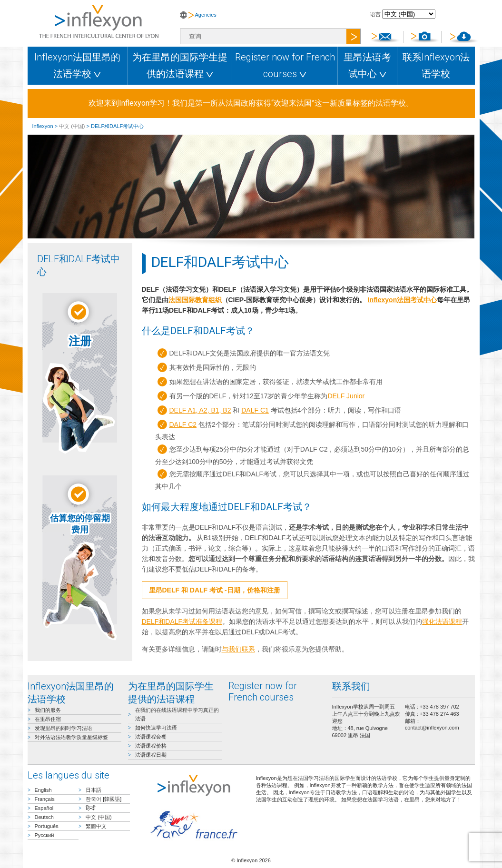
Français (45, 799)
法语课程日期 (151, 755)
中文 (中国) (72, 126)
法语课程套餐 (151, 737)
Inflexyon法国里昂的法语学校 (77, 65)
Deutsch (44, 817)
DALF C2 (183, 424)
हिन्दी (91, 808)
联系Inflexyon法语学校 (436, 65)
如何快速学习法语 (156, 728)
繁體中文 (96, 826)
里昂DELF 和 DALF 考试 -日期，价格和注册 (215, 590)
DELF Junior (347, 396)
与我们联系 (238, 649)
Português (47, 826)
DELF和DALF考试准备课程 (182, 621)
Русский (44, 835)
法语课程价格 (151, 746)
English (43, 790)
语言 (375, 14)
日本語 (94, 790)
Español (44, 808)
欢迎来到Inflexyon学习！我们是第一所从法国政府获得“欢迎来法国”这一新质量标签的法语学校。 (251, 103)
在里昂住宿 (48, 719)
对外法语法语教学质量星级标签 (71, 737)
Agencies (206, 15)
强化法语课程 (442, 621)
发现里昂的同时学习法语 (64, 728)
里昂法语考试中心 (367, 65)
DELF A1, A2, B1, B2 (200, 410)
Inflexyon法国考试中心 (402, 300)
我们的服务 (48, 710)
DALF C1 (255, 410)
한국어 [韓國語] (103, 799)
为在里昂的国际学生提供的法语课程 (180, 65)
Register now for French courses (285, 65)
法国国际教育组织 (195, 300)
